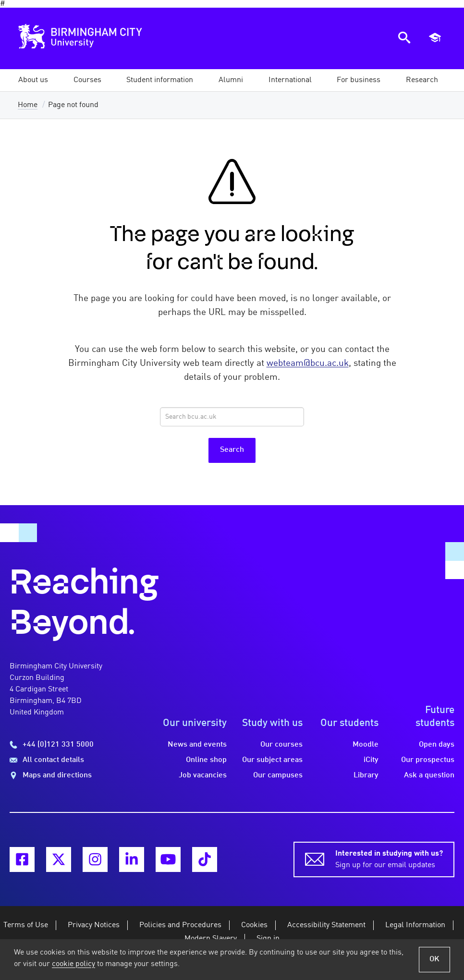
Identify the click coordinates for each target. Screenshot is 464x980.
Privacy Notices (94, 925)
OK (434, 959)
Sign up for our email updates (389, 859)
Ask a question (429, 775)
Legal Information (415, 925)
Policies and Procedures (180, 925)
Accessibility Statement (326, 925)
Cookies (254, 925)
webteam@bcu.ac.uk (308, 363)
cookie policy (73, 964)
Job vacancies (203, 775)
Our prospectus (428, 760)
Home (28, 105)
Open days (437, 745)
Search (232, 450)
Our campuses (278, 775)
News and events (197, 745)
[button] (33, 80)
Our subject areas (272, 760)
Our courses (281, 745)
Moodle (366, 745)
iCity (371, 760)
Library (366, 775)
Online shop (206, 760)
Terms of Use (26, 925)
